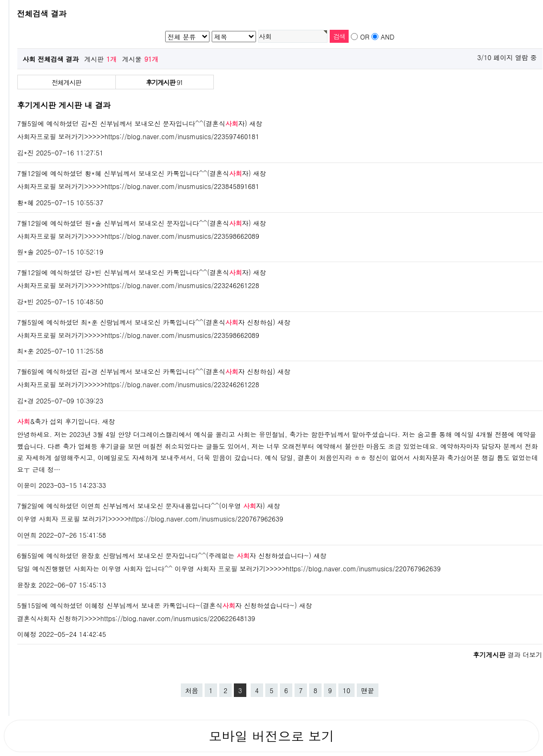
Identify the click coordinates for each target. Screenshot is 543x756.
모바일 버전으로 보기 (271, 736)
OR (365, 37)
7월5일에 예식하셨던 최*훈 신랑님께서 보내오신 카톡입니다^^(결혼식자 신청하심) (146, 322)
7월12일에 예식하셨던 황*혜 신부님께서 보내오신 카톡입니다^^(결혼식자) (134, 173)
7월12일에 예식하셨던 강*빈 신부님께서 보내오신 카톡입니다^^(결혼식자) (134, 272)
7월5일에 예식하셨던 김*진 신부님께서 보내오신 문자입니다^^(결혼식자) (132, 123)
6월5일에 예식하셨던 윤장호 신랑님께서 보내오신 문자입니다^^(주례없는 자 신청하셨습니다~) (165, 555)
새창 (256, 123)
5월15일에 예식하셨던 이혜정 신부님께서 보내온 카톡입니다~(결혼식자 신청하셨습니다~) (157, 605)
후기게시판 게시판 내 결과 (64, 105)
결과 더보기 (507, 654)
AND (387, 37)
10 (346, 690)
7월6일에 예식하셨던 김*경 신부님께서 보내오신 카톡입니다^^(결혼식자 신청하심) (146, 371)
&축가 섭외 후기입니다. (59, 421)
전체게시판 (67, 82)
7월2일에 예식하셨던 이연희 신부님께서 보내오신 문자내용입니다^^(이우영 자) (141, 506)
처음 (192, 690)
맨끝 (368, 690)
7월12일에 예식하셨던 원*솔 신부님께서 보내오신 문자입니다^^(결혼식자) (134, 223)
